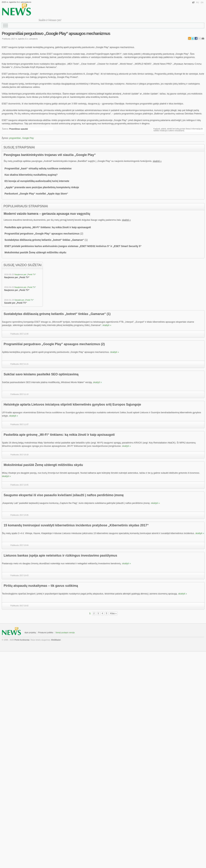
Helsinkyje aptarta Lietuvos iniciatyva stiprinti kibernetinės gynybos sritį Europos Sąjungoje (72, 404)
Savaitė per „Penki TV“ (24, 300)
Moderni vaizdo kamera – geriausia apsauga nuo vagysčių (47, 214)
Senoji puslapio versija (65, 632)
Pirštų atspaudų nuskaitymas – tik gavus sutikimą (41, 586)
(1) (109, 314)
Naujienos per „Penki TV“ (25, 274)
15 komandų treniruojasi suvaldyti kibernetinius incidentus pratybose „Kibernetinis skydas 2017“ (76, 525)
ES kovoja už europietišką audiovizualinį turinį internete (37, 181)
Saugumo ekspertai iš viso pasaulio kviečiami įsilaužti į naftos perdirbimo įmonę (64, 495)
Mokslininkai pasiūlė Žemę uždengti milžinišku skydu (35, 252)
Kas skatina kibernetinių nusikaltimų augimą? (31, 175)
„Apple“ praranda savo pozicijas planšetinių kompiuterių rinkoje (42, 187)
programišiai (15, 138)
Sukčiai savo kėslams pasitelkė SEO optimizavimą (41, 374)
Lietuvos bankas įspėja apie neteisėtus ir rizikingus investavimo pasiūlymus (60, 556)
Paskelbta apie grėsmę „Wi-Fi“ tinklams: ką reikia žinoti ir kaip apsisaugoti (48, 227)
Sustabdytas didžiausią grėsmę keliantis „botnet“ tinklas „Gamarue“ (44, 240)
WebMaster (56, 640)
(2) (103, 344)
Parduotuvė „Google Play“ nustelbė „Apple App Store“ (36, 194)
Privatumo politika (46, 632)
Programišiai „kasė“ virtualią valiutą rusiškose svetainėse (38, 168)
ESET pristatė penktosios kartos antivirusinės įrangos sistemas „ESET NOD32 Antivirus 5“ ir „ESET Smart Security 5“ (73, 246)
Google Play (28, 138)
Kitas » (113, 613)
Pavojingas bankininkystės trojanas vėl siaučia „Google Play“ (50, 155)
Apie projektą (30, 632)
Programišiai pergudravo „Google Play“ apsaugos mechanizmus (56, 33)
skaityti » (157, 161)
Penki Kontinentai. (22, 640)
